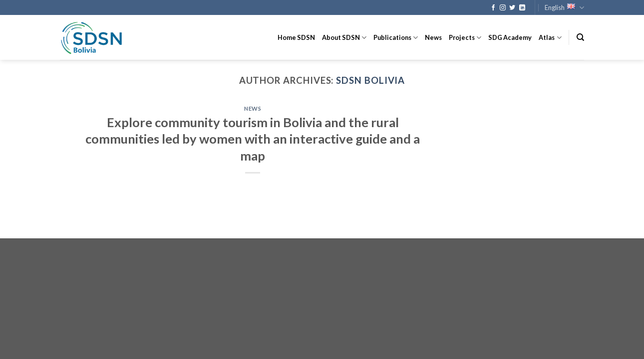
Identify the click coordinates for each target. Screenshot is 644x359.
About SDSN (344, 38)
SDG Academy (510, 37)
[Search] (580, 37)
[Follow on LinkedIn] (522, 8)
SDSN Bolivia (370, 80)
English (564, 8)
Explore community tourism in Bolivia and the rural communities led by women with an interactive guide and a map (253, 139)
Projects (465, 38)
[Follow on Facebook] (493, 8)
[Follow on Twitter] (512, 8)
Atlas (550, 38)
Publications (396, 38)
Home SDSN (296, 37)
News (433, 37)
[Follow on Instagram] (503, 8)
